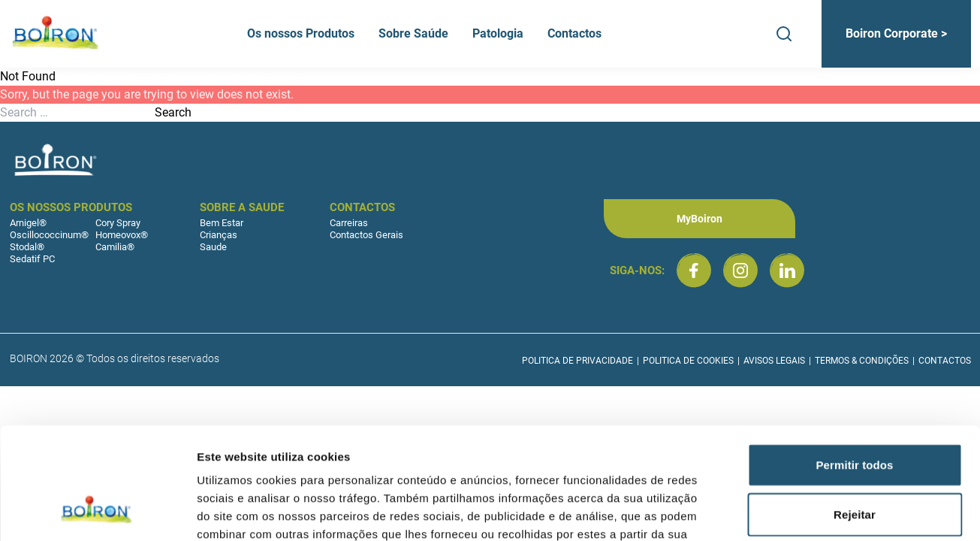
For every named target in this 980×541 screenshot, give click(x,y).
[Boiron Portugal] (56, 34)
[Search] (784, 34)
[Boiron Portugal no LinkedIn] (787, 270)
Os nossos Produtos (301, 33)
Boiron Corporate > (896, 33)
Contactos (574, 33)
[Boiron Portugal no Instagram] (740, 270)
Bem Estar (222, 223)
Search (173, 112)
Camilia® (115, 247)
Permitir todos (854, 363)
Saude (213, 247)
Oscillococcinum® (49, 235)
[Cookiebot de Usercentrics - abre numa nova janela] (97, 512)
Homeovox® (122, 235)
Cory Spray (118, 223)
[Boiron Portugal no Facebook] (694, 270)
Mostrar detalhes (825, 511)
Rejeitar (855, 413)
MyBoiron (700, 219)
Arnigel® (28, 223)
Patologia (498, 33)
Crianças (219, 235)
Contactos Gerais (366, 235)
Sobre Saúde (413, 33)
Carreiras (349, 223)
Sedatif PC (32, 259)
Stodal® (27, 247)
